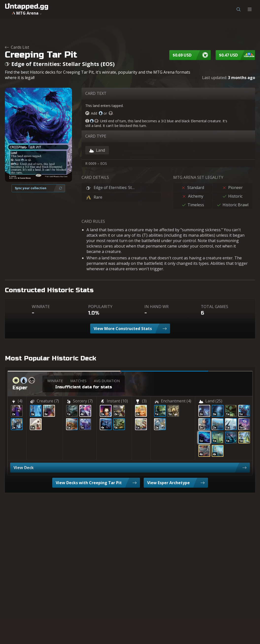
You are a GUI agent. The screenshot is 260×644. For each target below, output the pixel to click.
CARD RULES (93, 221)
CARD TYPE (96, 136)
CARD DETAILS (95, 177)
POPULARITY (100, 307)
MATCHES (78, 381)
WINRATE (41, 307)
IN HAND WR (156, 307)
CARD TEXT (96, 93)
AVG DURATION (107, 381)
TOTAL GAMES (215, 307)
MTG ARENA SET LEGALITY (198, 177)
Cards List (17, 47)
